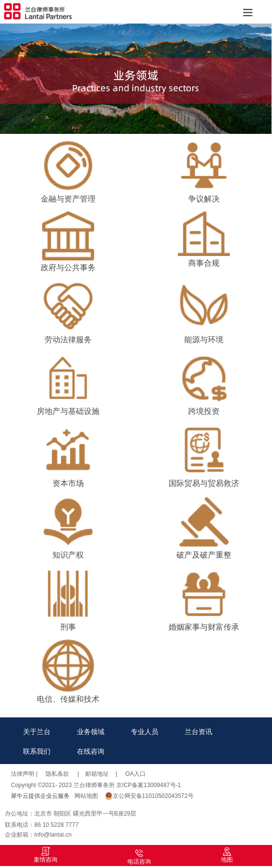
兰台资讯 (198, 732)
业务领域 (91, 732)
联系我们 (37, 751)
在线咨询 (91, 751)
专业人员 (145, 732)
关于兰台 (37, 732)
